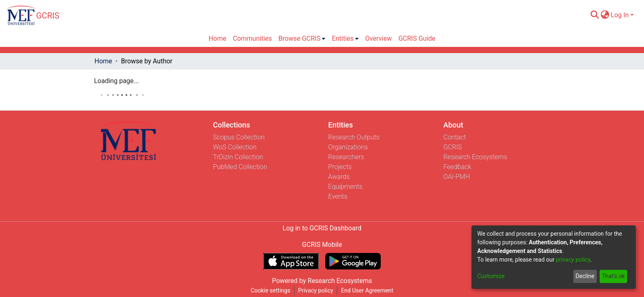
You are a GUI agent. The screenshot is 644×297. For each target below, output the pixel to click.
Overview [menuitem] (378, 38)
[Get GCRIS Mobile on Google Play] (353, 261)
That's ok (613, 276)
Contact (455, 137)
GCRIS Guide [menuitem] (417, 38)
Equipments (345, 187)
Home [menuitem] (217, 38)
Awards (339, 177)
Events (338, 196)
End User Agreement (367, 290)
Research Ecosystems (475, 157)
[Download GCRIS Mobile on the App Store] (291, 261)
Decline (585, 276)
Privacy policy (316, 290)
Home (103, 61)
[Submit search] (595, 15)
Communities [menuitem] (252, 38)
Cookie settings (270, 290)
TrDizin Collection (238, 157)
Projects (340, 167)
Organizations (348, 147)
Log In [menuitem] (620, 15)
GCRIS (453, 147)
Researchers (346, 157)
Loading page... (116, 81)
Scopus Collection (239, 137)
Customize (491, 276)
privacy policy (573, 260)
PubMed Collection (240, 167)
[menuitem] (605, 15)
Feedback (458, 167)
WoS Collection (235, 147)
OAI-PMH (457, 177)
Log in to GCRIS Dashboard (322, 228)
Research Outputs (354, 137)
